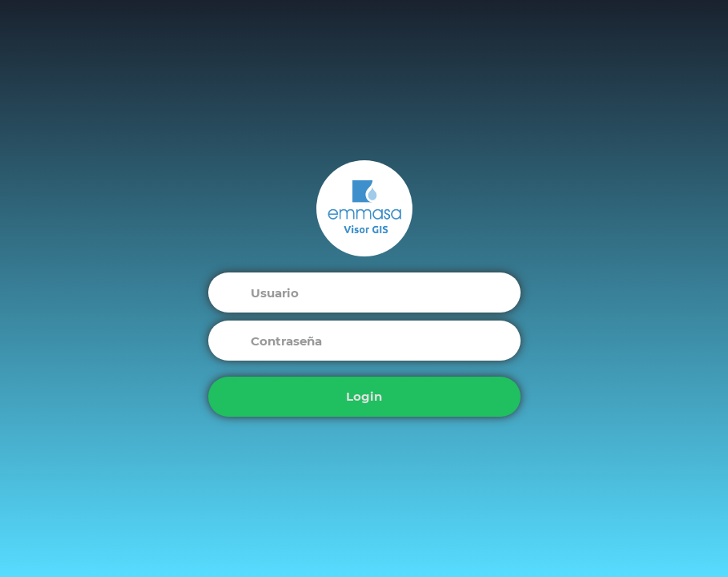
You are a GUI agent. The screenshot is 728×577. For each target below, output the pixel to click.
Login (364, 396)
